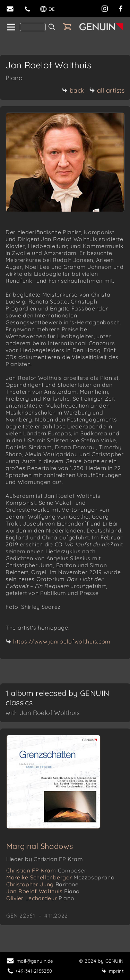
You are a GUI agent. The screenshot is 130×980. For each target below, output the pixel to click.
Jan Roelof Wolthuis (43, 891)
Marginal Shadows (40, 846)
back (73, 90)
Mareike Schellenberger (60, 877)
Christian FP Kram (46, 870)
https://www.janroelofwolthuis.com (62, 641)
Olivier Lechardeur (40, 898)
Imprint (112, 971)
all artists (107, 90)
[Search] (33, 27)
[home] (11, 27)
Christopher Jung (42, 884)
